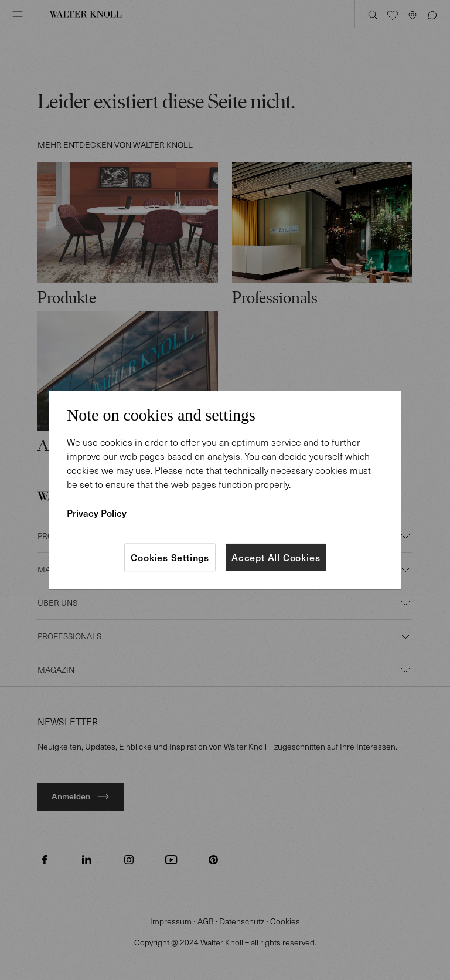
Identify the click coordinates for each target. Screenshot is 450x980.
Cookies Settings (170, 557)
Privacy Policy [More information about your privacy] (97, 513)
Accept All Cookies (276, 557)
